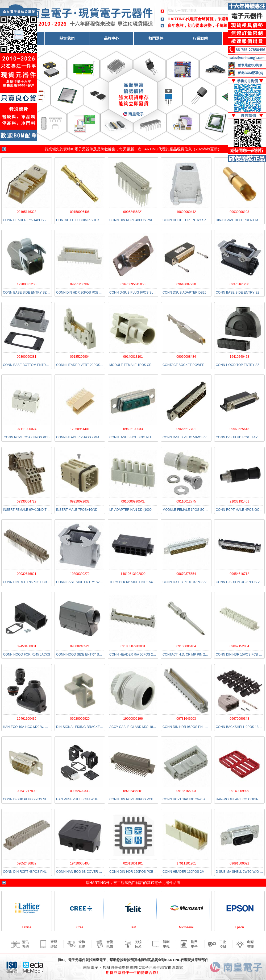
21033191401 (239, 501)
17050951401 (80, 429)
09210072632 (80, 501)
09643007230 (186, 284)
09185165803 (186, 791)
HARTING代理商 (183, 19)
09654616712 (239, 574)
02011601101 (133, 863)
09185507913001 (133, 646)
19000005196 (133, 719)
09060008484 (186, 357)
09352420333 (80, 791)
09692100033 (133, 429)
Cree (80, 927)
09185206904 (80, 357)
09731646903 (186, 719)
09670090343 (239, 719)
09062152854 (239, 646)
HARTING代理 (154, 149)
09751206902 (80, 284)
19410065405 (80, 863)
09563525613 (239, 429)
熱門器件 (156, 38)
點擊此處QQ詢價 (250, 65)
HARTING (98, 883)
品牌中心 (111, 38)
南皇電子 (99, 960)
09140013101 (133, 357)
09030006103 (239, 212)
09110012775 (186, 501)
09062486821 (133, 212)
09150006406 (80, 212)
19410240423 (239, 357)
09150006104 (186, 646)
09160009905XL (133, 501)
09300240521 (80, 646)
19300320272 (80, 574)
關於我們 (67, 38)
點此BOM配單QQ (251, 73)
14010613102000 (133, 574)
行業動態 (200, 38)
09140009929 (239, 791)
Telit (133, 927)
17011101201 (186, 863)
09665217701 (186, 429)
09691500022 (239, 863)
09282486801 (133, 791)
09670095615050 (133, 284)
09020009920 (80, 719)
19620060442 (186, 212)
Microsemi (186, 927)
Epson (239, 927)
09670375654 (186, 574)
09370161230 (239, 284)
